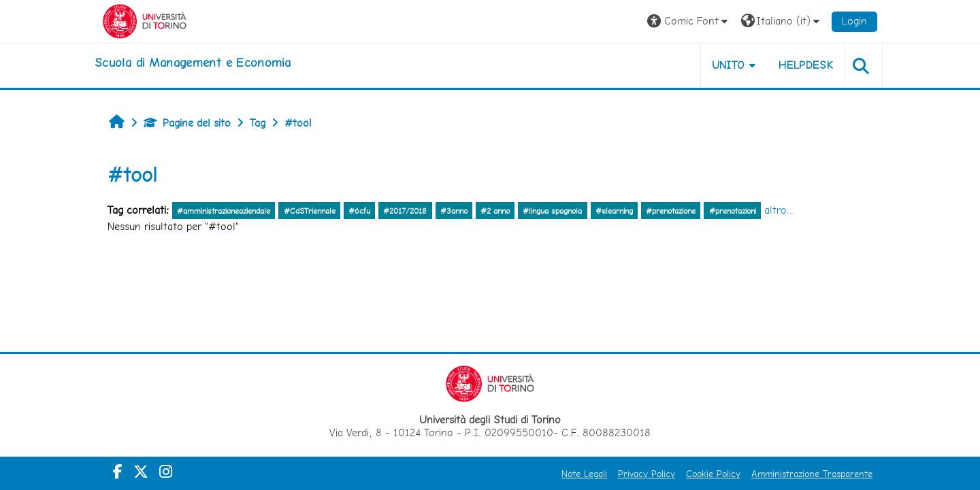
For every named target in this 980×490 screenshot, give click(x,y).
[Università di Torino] (145, 20)
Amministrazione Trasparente (812, 474)
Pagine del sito (187, 123)
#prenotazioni (733, 211)
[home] (193, 63)
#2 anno (495, 211)
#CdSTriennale (310, 211)
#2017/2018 (405, 211)
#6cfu (359, 211)
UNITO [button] (729, 65)
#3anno (454, 211)
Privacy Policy (647, 474)
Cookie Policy (713, 474)
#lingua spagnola (552, 211)
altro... (780, 210)
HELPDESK (806, 65)
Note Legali (584, 474)
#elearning (614, 211)
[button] (689, 21)
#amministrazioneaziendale (224, 211)
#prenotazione (671, 211)
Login (854, 21)
